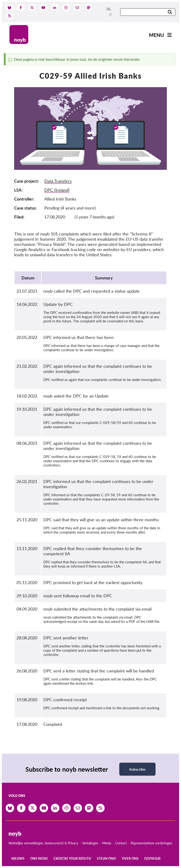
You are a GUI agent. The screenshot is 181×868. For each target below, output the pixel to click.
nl (109, 9)
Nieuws (18, 858)
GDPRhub (152, 858)
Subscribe (137, 769)
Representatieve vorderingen (152, 843)
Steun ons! (107, 858)
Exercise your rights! (72, 858)
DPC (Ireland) (57, 190)
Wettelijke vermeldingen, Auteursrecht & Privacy (43, 843)
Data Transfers (58, 181)
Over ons (130, 858)
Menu (156, 35)
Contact (121, 843)
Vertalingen (90, 843)
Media (107, 843)
